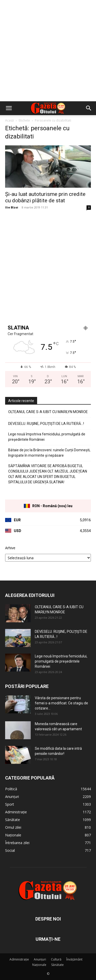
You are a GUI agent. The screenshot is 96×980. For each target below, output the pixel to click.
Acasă (9, 120)
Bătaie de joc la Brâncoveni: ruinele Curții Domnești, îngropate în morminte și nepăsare (49, 453)
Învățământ (74, 959)
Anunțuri (40, 959)
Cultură (56, 959)
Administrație (19, 959)
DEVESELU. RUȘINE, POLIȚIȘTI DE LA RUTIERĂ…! (46, 424)
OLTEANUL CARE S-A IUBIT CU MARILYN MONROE (48, 412)
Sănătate (57, 965)
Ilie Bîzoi (12, 207)
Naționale (39, 965)
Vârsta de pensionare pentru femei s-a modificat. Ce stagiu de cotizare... (61, 703)
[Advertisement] (48, 51)
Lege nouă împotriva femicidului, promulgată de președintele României (47, 437)
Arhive (10, 548)
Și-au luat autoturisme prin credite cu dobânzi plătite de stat (45, 197)
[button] (9, 108)
